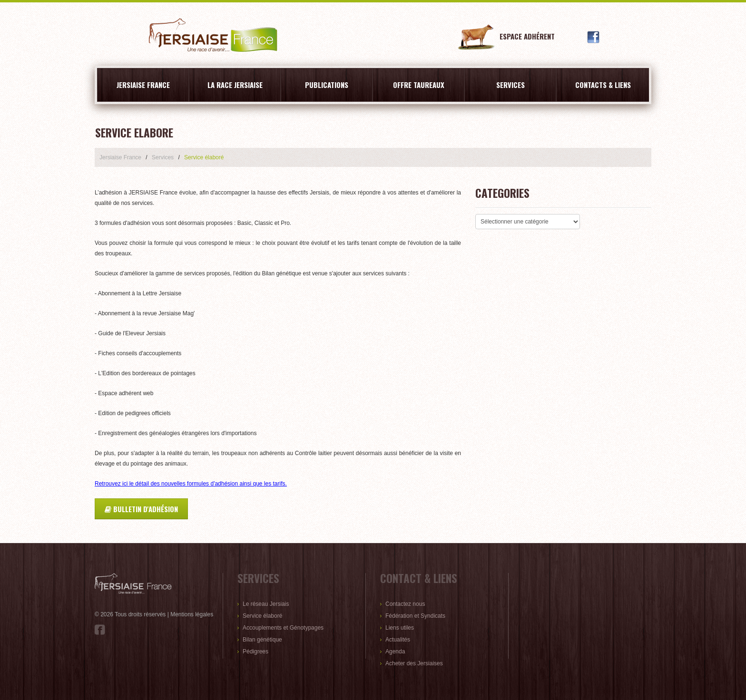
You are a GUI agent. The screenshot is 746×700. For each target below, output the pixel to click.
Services (510, 85)
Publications (327, 85)
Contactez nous (405, 604)
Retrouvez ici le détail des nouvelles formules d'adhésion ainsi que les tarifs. (191, 484)
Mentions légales (192, 614)
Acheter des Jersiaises (414, 663)
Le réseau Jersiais (266, 604)
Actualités (398, 640)
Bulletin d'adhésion (141, 509)
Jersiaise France (143, 85)
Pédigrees (255, 651)
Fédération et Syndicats (415, 616)
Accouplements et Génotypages (283, 628)
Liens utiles (400, 628)
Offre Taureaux (419, 85)
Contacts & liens (603, 85)
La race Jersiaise (235, 85)
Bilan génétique (262, 640)
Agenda (395, 651)
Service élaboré (262, 616)
